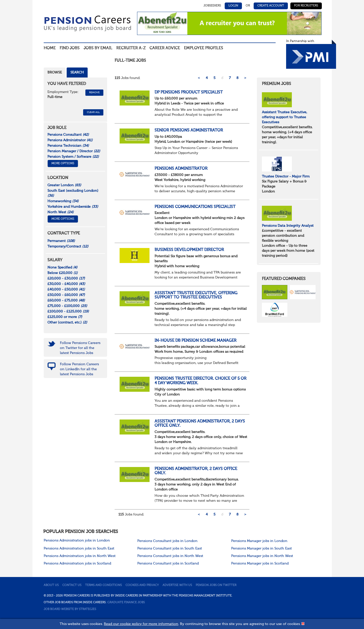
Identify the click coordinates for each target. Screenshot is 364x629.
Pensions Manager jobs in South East (262, 548)
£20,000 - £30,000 (66, 278)
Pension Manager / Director (74, 151)
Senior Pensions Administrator (189, 130)
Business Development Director (189, 250)
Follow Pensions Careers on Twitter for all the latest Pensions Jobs (80, 348)
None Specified (62, 267)
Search (77, 72)
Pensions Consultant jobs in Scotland (168, 563)
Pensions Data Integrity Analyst (288, 226)
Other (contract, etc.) (67, 322)
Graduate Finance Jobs (126, 602)
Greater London (64, 185)
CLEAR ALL (93, 112)
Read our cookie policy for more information (141, 624)
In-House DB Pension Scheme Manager (195, 341)
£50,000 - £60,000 (66, 295)
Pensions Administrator (181, 169)
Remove (94, 92)
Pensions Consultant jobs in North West (170, 556)
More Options (63, 163)
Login (233, 6)
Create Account (271, 6)
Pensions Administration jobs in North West (80, 556)
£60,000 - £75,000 (66, 300)
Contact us (72, 585)
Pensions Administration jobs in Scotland (77, 563)
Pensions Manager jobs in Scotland (260, 563)
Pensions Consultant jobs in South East (170, 548)
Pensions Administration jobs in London (77, 540)
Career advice (165, 48)
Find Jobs (70, 48)
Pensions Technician (68, 146)
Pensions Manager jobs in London (259, 541)
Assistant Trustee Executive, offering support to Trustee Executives (196, 295)
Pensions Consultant (68, 135)
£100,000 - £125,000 (68, 311)
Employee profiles (204, 48)
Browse (55, 72)
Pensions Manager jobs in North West (262, 556)
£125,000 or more (65, 317)
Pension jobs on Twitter (216, 585)
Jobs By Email (98, 48)
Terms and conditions (103, 585)
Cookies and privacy (142, 585)
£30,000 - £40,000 (66, 284)
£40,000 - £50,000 (66, 289)
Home (50, 48)
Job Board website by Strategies (70, 609)
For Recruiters (306, 6)
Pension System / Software (73, 157)
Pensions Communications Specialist (195, 207)
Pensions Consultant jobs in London (167, 541)
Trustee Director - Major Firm (286, 176)
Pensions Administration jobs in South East (79, 548)
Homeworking (63, 201)
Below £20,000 (63, 273)
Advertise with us (177, 585)
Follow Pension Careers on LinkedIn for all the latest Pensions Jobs (79, 369)
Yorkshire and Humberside (73, 207)
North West (61, 212)
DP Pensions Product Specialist (189, 92)
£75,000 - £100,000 (67, 306)
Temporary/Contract (68, 246)
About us (51, 585)
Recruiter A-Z (131, 48)
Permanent (61, 241)
